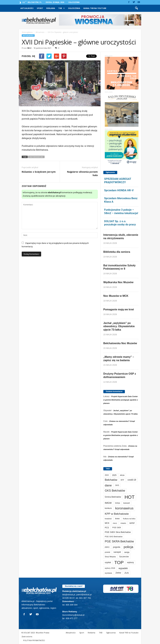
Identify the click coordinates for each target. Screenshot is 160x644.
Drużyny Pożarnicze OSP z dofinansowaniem (120, 375)
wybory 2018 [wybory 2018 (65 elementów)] (110, 568)
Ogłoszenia (74, 2)
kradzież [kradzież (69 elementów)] (108, 519)
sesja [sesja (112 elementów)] (127, 552)
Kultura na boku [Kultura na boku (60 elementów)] (129, 519)
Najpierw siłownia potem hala (82, 173)
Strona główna (27, 32)
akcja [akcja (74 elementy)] (122, 475)
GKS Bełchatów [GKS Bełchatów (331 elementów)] (115, 491)
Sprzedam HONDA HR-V (119, 190)
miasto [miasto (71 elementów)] (123, 523)
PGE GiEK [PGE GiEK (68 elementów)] (117, 527)
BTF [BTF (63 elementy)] (122, 480)
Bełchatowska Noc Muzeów (120, 343)
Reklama (51, 8)
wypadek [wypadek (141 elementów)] (123, 568)
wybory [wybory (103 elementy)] (131, 562)
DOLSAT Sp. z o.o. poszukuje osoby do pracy (120, 223)
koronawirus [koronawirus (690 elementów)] (124, 508)
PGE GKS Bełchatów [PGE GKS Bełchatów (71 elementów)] (114, 536)
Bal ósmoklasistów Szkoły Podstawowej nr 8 (119, 267)
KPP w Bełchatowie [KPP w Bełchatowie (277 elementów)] (117, 514)
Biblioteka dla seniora (117, 252)
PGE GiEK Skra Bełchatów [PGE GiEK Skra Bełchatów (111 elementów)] (118, 532)
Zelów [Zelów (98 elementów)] (118, 573)
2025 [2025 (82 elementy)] (114, 475)
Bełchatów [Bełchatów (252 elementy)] (111, 480)
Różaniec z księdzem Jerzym (39, 172)
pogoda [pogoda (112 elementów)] (117, 547)
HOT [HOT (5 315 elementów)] (130, 497)
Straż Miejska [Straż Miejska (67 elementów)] (110, 557)
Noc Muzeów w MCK (116, 296)
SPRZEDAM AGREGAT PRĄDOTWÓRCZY (118, 180)
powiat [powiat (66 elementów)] (107, 552)
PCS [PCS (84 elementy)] (107, 528)
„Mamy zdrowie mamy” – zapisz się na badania (119, 359)
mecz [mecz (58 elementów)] (115, 523)
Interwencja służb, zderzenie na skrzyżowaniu (121, 237)
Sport (40, 8)
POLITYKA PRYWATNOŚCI (34, 640)
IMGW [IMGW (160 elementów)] (108, 503)
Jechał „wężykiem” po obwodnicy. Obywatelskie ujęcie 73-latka (119, 326)
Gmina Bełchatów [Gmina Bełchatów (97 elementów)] (113, 497)
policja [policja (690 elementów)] (129, 547)
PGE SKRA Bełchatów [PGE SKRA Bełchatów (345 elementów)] (119, 541)
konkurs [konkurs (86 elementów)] (108, 508)
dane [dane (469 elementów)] (108, 485)
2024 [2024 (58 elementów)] (107, 475)
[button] (136, 8)
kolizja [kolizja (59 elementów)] (118, 503)
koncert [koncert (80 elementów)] (127, 503)
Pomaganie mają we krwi (119, 309)
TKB (62, 8)
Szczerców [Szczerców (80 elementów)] (124, 557)
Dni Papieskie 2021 (36, 157)
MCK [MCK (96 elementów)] (107, 523)
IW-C (29, 48)
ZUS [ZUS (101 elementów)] (127, 573)
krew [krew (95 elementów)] (117, 519)
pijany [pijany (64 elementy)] (107, 547)
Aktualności (27, 8)
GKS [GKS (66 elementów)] (117, 485)
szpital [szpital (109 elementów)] (108, 562)
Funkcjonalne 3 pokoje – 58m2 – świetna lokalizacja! (121, 211)
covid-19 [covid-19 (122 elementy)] (132, 480)
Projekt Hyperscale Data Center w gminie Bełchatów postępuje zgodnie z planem (121, 400)
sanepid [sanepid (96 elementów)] (117, 552)
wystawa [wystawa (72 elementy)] (108, 573)
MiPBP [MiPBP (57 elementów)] (132, 523)
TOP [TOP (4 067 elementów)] (119, 562)
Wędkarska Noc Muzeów (118, 282)
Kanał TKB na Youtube (95, 8)
